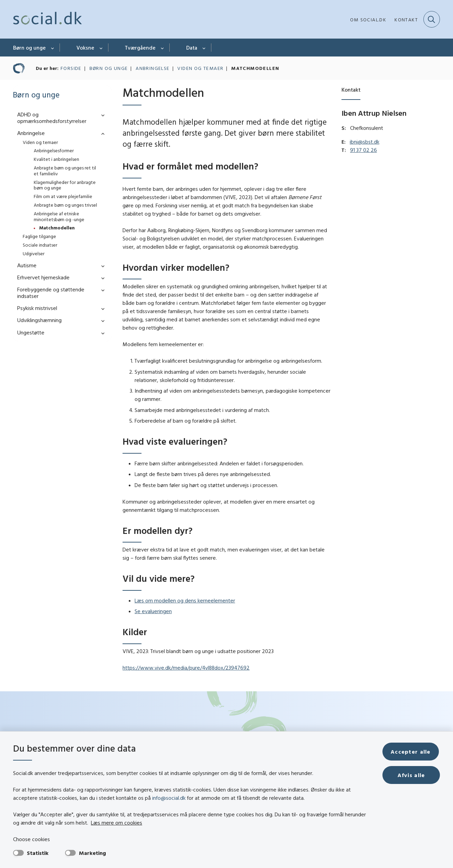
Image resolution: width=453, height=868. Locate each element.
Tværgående (140, 48)
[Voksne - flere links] (101, 48)
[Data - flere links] (204, 48)
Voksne (85, 48)
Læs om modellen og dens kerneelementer (185, 600)
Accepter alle (412, 752)
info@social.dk (169, 798)
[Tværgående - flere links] (163, 48)
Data (192, 48)
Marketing (92, 853)
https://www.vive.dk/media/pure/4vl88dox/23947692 (186, 668)
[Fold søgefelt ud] (432, 19)
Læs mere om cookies (117, 823)
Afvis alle (412, 775)
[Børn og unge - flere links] (53, 48)
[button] (101, 115)
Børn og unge (29, 48)
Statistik (38, 853)
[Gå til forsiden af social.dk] (48, 19)
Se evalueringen (153, 611)
